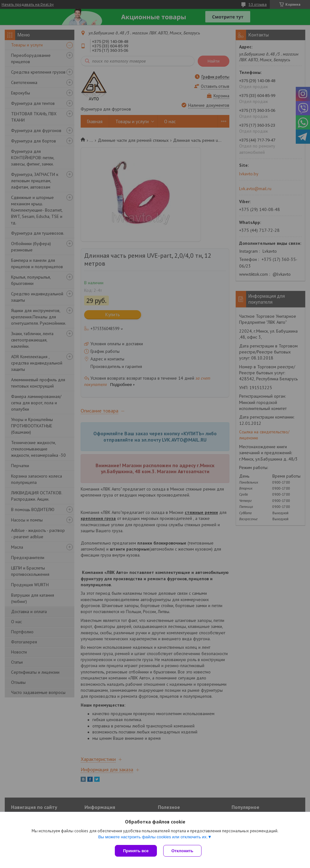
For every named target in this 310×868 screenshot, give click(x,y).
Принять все (136, 851)
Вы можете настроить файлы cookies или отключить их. (153, 837)
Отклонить (182, 851)
